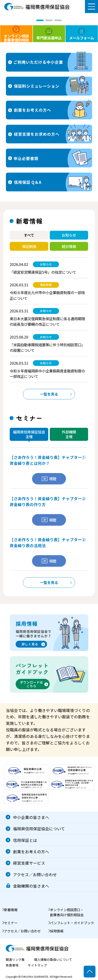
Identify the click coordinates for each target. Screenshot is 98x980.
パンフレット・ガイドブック (72, 923)
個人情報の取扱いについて (53, 960)
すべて (29, 235)
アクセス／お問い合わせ (35, 874)
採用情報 (57, 931)
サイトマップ (37, 965)
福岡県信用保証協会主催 (29, 434)
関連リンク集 (15, 960)
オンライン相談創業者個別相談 (16, 34)
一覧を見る (49, 394)
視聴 (49, 479)
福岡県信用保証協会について (39, 829)
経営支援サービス (29, 863)
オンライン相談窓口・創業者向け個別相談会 (67, 912)
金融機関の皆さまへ (31, 886)
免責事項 (12, 965)
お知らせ (69, 235)
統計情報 (69, 246)
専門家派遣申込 (49, 34)
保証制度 (29, 246)
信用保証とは (25, 840)
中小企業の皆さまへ (31, 817)
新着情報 (11, 910)
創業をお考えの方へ (31, 851)
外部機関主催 (69, 434)
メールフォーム (82, 34)
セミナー (11, 923)
